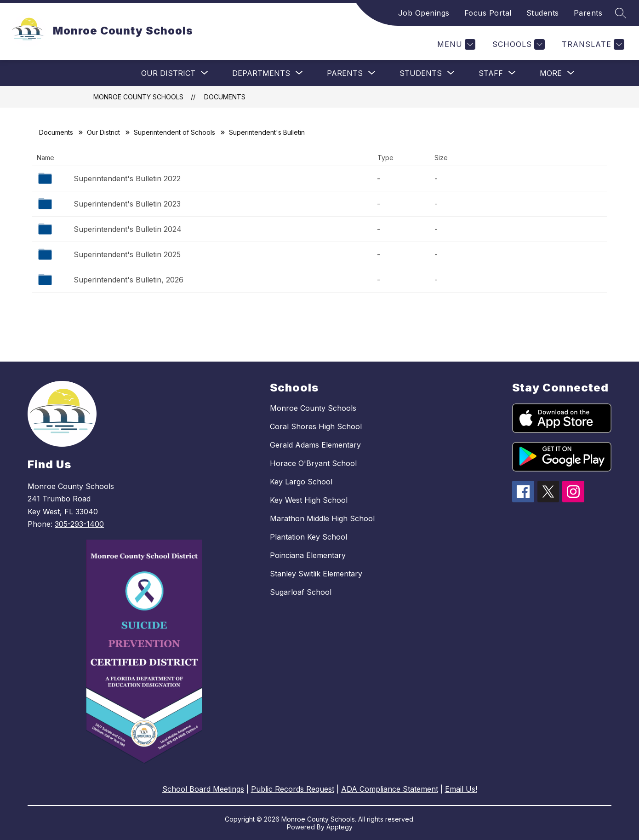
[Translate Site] (592, 44)
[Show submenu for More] (551, 73)
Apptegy (339, 827)
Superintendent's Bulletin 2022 (127, 178)
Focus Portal (488, 13)
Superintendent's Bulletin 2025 (127, 254)
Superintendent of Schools (174, 132)
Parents (588, 13)
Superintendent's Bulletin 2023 (127, 204)
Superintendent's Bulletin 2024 (128, 229)
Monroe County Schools (138, 97)
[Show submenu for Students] (421, 73)
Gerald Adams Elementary (315, 445)
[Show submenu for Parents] (345, 73)
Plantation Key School (308, 537)
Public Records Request (293, 789)
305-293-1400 (79, 524)
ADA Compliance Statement (390, 789)
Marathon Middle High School (322, 518)
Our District (103, 132)
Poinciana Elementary (308, 555)
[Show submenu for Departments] (261, 73)
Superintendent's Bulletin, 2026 (128, 280)
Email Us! (461, 789)
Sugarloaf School (301, 592)
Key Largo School (301, 482)
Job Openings (424, 13)
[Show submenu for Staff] (491, 73)
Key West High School (309, 500)
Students (543, 13)
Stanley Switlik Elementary (316, 574)
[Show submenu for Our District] (168, 73)
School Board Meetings (203, 789)
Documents (225, 97)
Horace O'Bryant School (313, 463)
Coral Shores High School (316, 426)
